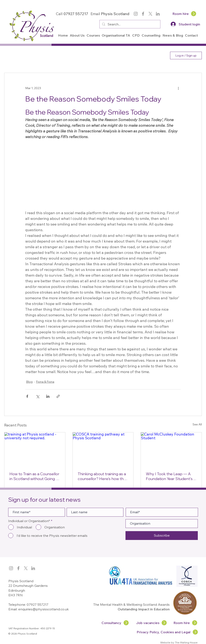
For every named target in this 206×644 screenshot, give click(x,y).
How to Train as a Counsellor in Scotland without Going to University (34, 476)
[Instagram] (136, 14)
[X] (150, 14)
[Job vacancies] (152, 623)
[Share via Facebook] (27, 396)
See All (197, 424)
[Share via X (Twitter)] (38, 396)
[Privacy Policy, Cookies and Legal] (167, 632)
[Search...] (129, 24)
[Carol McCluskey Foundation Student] (171, 449)
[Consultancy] (115, 623)
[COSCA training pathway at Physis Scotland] (103, 449)
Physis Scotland (116, 14)
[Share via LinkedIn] (48, 396)
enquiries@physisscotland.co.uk (44, 609)
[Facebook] (143, 14)
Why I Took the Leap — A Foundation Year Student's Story (169, 476)
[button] (77, 35)
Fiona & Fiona (45, 382)
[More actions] (178, 88)
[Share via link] (58, 396)
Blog (29, 382)
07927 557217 (38, 604)
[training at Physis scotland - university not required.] (35, 449)
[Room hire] (185, 14)
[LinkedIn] (158, 14)
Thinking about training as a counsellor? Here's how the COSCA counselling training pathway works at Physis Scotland (102, 476)
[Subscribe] (162, 536)
